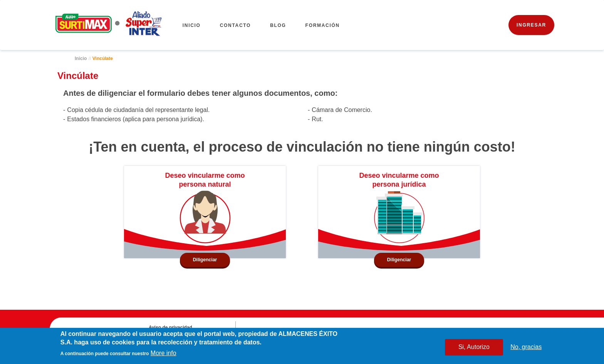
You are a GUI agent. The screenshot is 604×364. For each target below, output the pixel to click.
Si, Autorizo (474, 348)
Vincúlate (103, 58)
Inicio (192, 25)
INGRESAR (531, 25)
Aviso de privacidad (170, 327)
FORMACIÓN (323, 25)
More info (164, 354)
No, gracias (526, 348)
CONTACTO (236, 25)
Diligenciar (205, 260)
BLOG (278, 25)
